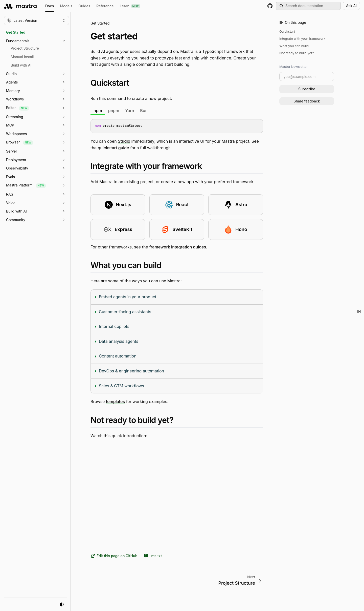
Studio (124, 141)
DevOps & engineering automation (131, 371)
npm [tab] (98, 110)
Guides (84, 6)
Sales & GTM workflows (121, 386)
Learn (130, 6)
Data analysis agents (119, 341)
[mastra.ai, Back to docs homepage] (21, 6)
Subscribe (307, 89)
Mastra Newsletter (293, 67)
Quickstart (287, 31)
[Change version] (37, 20)
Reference (105, 6)
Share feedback (307, 101)
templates (115, 402)
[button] (39, 41)
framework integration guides (178, 247)
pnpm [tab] (114, 110)
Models (66, 6)
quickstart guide (113, 148)
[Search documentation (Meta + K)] (308, 6)
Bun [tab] (144, 110)
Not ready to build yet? (297, 53)
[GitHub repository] (270, 6)
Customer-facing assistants (125, 311)
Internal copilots (114, 326)
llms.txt (153, 556)
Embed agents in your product (128, 297)
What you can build (294, 46)
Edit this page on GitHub (114, 556)
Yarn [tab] (130, 110)
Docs (50, 7)
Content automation (118, 356)
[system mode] (62, 604)
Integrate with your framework (302, 39)
